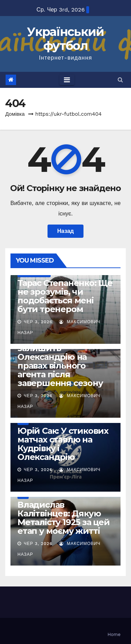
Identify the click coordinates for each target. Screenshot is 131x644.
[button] (120, 80)
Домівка (15, 114)
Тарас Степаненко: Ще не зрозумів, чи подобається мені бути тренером (65, 296)
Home (114, 634)
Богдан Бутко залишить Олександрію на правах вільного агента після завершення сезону (60, 361)
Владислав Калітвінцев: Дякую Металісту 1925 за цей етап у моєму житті (64, 518)
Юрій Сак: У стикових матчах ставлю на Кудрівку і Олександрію (63, 444)
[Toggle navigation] (67, 80)
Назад (65, 231)
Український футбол (65, 39)
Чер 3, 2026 (38, 322)
